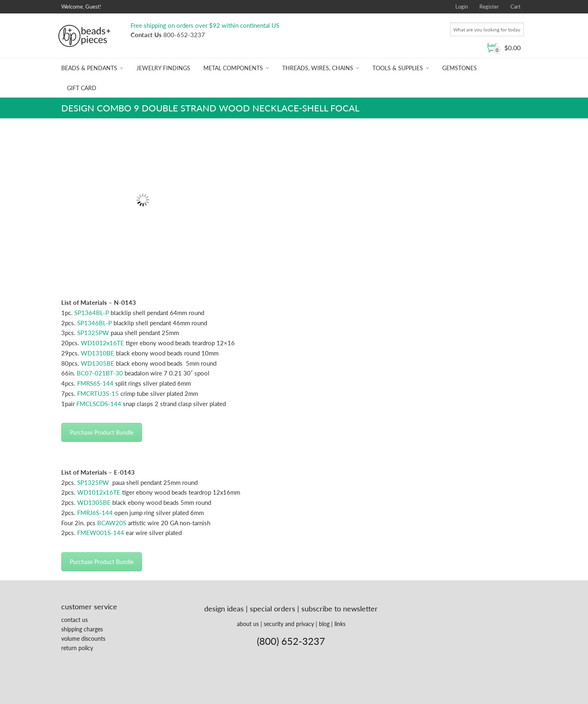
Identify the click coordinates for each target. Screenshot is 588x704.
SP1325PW (93, 333)
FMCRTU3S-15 (98, 393)
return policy (77, 648)
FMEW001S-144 (101, 533)
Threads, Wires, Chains (318, 68)
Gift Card (82, 88)
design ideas (224, 609)
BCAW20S (112, 523)
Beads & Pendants (89, 68)
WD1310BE (98, 353)
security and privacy (289, 624)
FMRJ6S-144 (95, 513)
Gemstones (460, 68)
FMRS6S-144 (95, 383)
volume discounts (83, 638)
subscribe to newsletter (340, 609)
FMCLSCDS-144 (99, 404)
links (340, 624)
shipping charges (82, 629)
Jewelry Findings (163, 68)
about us (248, 624)
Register (489, 7)
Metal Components (233, 68)
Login (462, 7)
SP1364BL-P (92, 313)
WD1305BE (98, 363)
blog (324, 624)
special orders (273, 609)
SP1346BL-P (95, 323)
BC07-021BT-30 (100, 373)
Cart (516, 7)
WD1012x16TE (102, 343)
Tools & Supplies (398, 68)
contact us (75, 620)
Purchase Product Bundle (102, 432)
